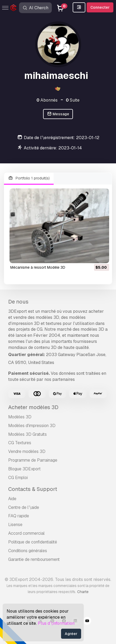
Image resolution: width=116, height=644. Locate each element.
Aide (12, 499)
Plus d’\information (56, 623)
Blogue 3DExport (24, 469)
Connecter (100, 7)
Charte (83, 592)
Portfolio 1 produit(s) (29, 178)
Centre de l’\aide (24, 507)
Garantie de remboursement (34, 559)
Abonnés (47, 100)
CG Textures (20, 443)
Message (58, 114)
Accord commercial (26, 533)
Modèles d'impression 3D (32, 426)
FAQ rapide (19, 516)
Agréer (71, 634)
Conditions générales (28, 551)
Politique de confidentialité (33, 542)
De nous (18, 302)
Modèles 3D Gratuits (27, 434)
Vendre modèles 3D (27, 451)
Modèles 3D (20, 417)
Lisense (15, 525)
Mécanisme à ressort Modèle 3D (38, 267)
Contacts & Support (33, 489)
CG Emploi (18, 478)
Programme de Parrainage (33, 460)
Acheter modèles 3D (33, 407)
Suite (73, 100)
